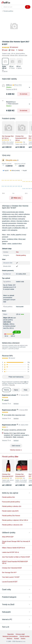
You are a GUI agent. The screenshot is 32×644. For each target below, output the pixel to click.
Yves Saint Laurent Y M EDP (11, 577)
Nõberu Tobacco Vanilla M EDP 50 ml (13, 548)
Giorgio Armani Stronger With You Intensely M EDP (16, 542)
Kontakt (16, 639)
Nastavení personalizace (10, 636)
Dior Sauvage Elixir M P (9, 573)
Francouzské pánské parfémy (11, 502)
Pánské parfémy (8, 11)
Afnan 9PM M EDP (8, 537)
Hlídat (12, 50)
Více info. (12, 385)
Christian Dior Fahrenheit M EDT (12, 568)
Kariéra (23, 639)
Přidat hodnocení (13, 104)
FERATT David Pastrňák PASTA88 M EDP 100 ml (15, 562)
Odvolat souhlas (25, 636)
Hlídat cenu (16, 198)
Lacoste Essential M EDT (10, 582)
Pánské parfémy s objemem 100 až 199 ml (15, 520)
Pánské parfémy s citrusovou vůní (12, 525)
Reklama (9, 639)
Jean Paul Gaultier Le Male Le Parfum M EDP (16, 557)
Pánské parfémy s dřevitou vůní (12, 506)
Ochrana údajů (20, 634)
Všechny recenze (15, 450)
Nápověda (11, 634)
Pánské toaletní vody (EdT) (10, 511)
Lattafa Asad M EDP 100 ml (10, 552)
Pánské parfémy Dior (8, 497)
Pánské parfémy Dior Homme (11, 516)
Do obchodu (24, 94)
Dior (17, 252)
